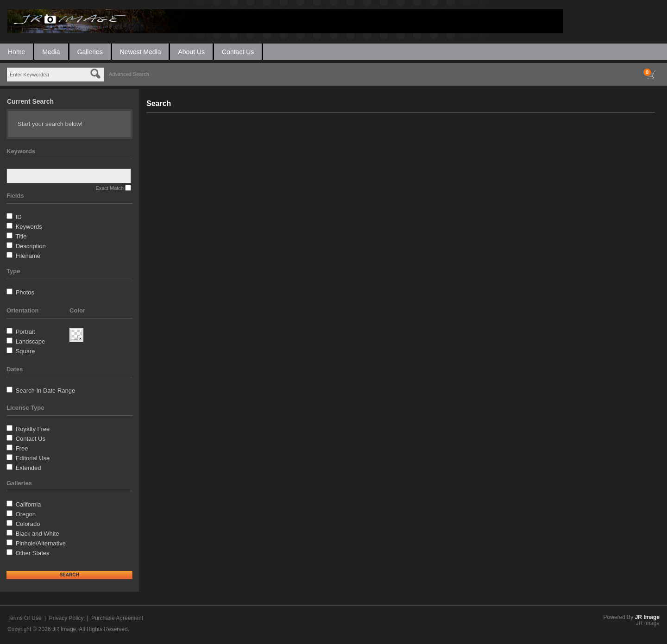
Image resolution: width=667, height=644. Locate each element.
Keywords (29, 227)
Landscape (31, 341)
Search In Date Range (46, 391)
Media (51, 52)
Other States (33, 553)
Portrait (25, 332)
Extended (28, 468)
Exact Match (110, 188)
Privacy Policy (66, 618)
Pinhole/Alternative (41, 543)
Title (21, 236)
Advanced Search (129, 74)
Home (16, 52)
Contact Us (238, 52)
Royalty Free (33, 429)
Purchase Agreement (117, 618)
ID (19, 217)
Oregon (26, 514)
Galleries (90, 52)
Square (25, 351)
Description (31, 246)
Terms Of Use (24, 618)
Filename (28, 256)
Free (22, 448)
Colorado (28, 524)
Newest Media (141, 52)
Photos (25, 292)
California (28, 504)
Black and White (38, 534)
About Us (191, 52)
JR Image (647, 617)
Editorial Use (33, 458)
